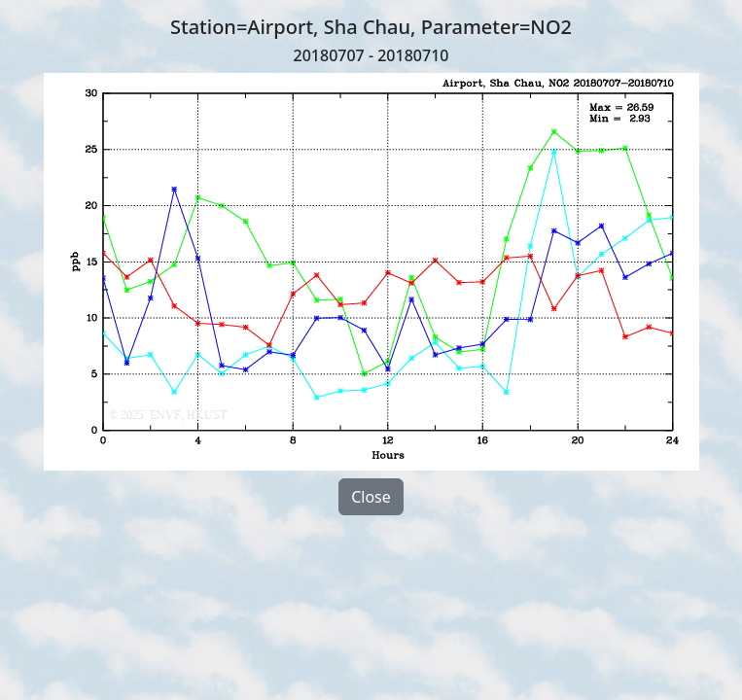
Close (371, 497)
